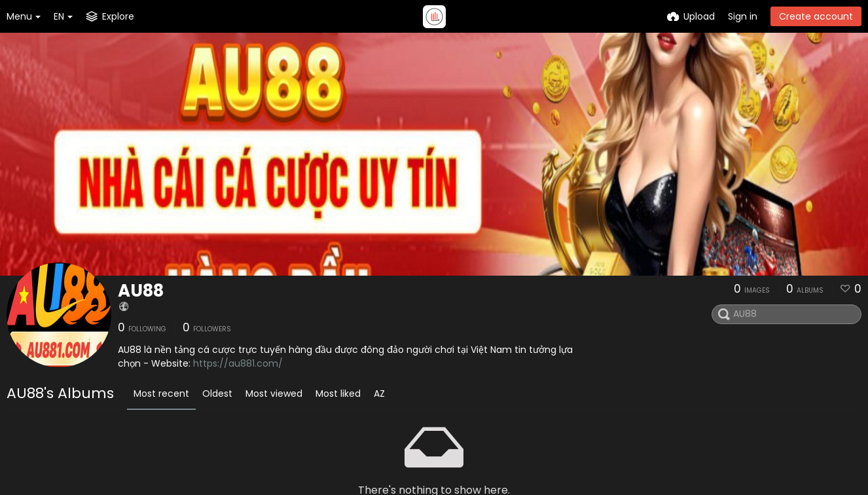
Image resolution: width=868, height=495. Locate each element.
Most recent (161, 394)
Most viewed (274, 394)
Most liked (338, 394)
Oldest (217, 394)
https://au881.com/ (238, 363)
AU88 (141, 291)
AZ (379, 394)
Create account (816, 16)
